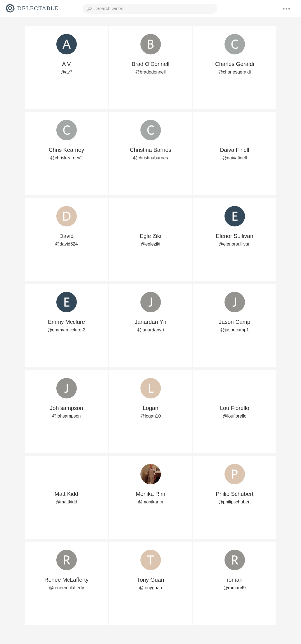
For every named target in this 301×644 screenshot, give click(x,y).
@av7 (66, 72)
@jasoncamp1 (235, 330)
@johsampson (67, 416)
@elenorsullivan (235, 244)
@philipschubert (235, 502)
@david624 (66, 244)
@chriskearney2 (66, 158)
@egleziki (150, 244)
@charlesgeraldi (235, 72)
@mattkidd (67, 502)
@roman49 (234, 588)
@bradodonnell (151, 72)
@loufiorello (235, 416)
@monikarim (150, 502)
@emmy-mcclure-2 (66, 330)
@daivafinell (234, 158)
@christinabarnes (151, 158)
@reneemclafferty (66, 588)
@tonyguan (150, 588)
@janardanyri (150, 330)
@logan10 (150, 416)
